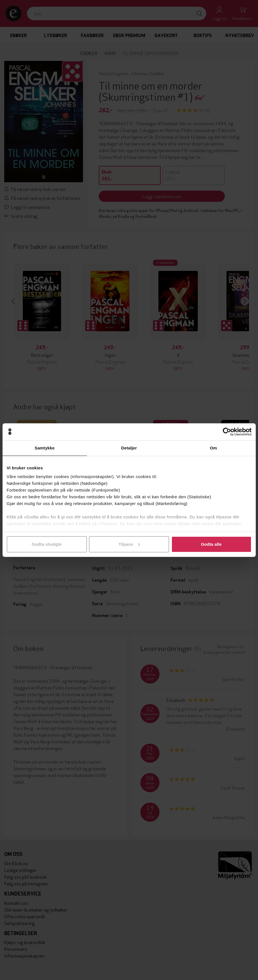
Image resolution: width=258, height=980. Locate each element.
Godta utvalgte (47, 544)
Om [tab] (213, 448)
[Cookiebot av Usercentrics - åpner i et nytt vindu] (227, 432)
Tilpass (129, 544)
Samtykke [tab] (45, 448)
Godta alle (211, 544)
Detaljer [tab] (129, 448)
